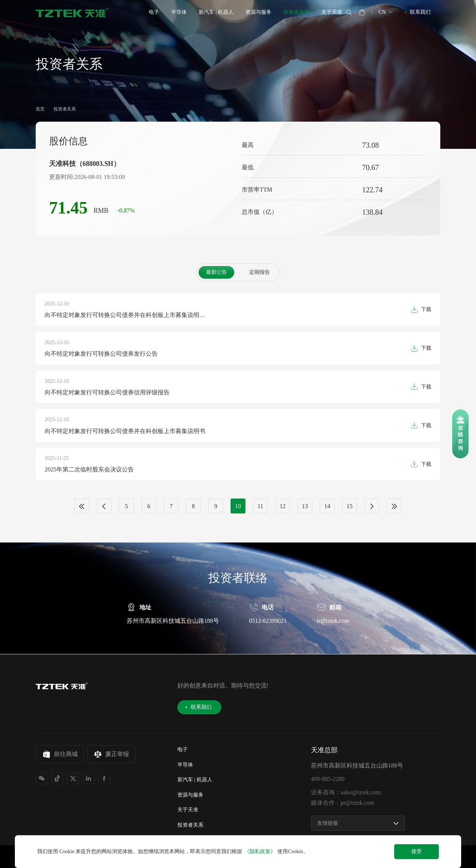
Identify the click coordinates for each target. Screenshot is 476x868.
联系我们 (420, 12)
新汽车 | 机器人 (216, 12)
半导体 (179, 12)
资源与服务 (258, 12)
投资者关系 (296, 12)
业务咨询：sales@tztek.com (346, 792)
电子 (154, 12)
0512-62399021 (268, 643)
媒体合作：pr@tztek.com (343, 803)
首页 (40, 109)
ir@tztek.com (333, 643)
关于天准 (332, 12)
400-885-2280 (328, 779)
